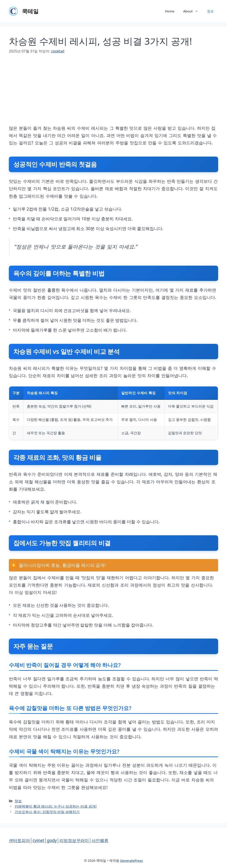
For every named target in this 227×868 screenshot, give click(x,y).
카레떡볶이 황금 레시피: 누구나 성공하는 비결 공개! (56, 806)
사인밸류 (100, 840)
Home (170, 11)
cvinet (38, 840)
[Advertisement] (113, 94)
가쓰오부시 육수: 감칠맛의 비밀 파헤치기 (47, 812)
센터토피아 (19, 840)
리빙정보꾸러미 (74, 840)
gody (52, 840)
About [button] (193, 11)
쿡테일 (30, 11)
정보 (210, 11)
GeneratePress (131, 860)
